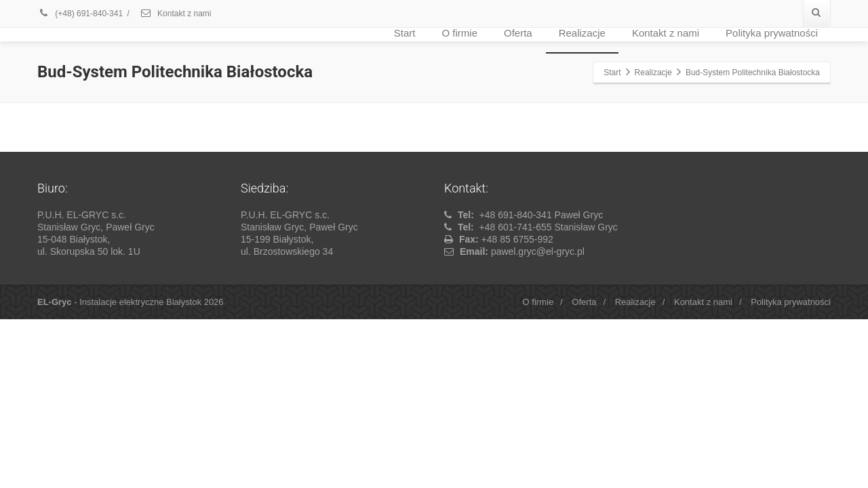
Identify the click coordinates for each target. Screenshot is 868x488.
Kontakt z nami (176, 14)
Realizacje (582, 33)
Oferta (518, 33)
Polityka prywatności (772, 33)
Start (405, 33)
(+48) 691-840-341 (80, 14)
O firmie (460, 33)
